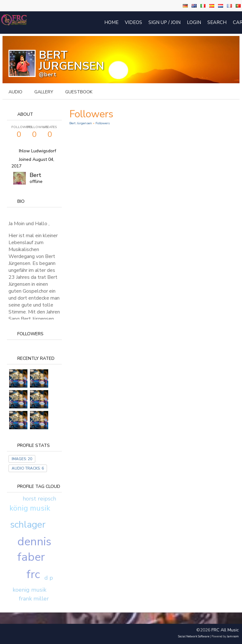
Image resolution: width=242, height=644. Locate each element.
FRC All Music (225, 630)
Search (217, 22)
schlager (28, 525)
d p (49, 578)
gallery (44, 92)
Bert (35, 175)
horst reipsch (39, 499)
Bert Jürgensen (81, 123)
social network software (194, 636)
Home (111, 22)
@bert (48, 74)
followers (103, 123)
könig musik (30, 508)
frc (33, 574)
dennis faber (34, 549)
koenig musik (29, 590)
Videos (133, 22)
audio (15, 92)
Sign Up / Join (164, 22)
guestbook (79, 92)
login (194, 22)
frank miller (34, 599)
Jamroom (233, 636)
